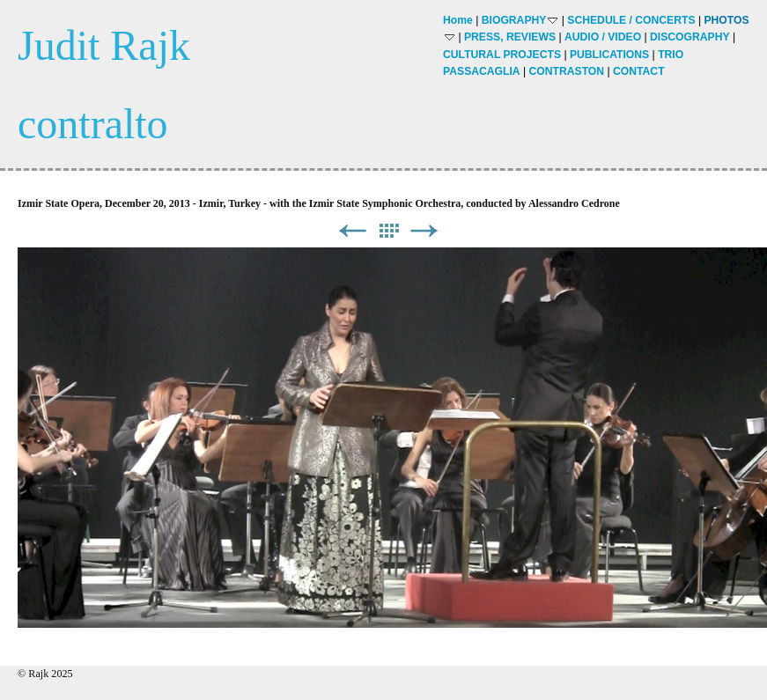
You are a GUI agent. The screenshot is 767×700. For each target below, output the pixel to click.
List (388, 231)
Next (424, 231)
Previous (352, 231)
